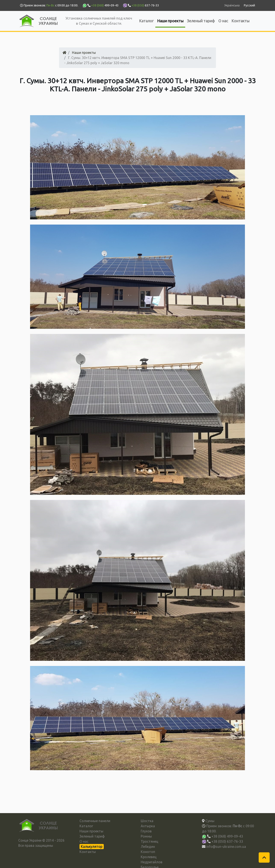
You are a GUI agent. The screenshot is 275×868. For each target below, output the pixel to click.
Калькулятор (92, 847)
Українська (232, 5)
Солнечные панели (95, 821)
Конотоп (148, 852)
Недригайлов (152, 862)
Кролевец (149, 857)
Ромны (146, 836)
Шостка (147, 821)
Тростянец (150, 841)
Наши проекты (170, 21)
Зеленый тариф (201, 21)
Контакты (240, 21)
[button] (264, 857)
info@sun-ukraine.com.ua (226, 847)
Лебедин (148, 847)
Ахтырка (148, 826)
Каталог (146, 21)
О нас (223, 21)
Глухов (146, 831)
